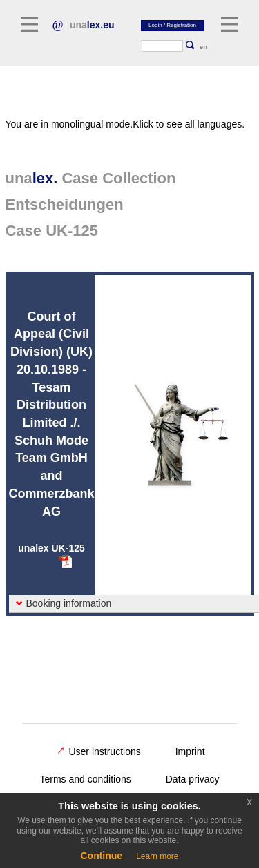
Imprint (190, 751)
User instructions (99, 751)
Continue (101, 856)
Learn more (157, 856)
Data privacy (193, 779)
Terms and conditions (85, 779)
